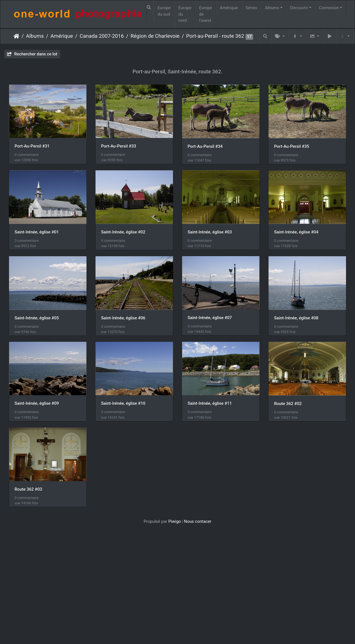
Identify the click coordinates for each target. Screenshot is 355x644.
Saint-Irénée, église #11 (210, 490)
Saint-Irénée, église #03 (37, 318)
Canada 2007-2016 (102, 36)
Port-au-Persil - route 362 (215, 36)
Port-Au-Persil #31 (32, 146)
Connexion (329, 8)
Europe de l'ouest (206, 14)
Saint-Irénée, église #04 (123, 318)
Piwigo (175, 608)
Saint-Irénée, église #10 (123, 490)
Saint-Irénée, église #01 (123, 232)
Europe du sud (164, 11)
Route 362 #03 (115, 575)
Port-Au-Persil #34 (205, 146)
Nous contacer (198, 608)
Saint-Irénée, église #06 (37, 404)
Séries (251, 8)
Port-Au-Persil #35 (32, 232)
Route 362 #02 (28, 575)
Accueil (16, 36)
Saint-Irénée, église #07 (123, 404)
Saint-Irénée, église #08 (210, 404)
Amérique (229, 8)
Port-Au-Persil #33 (119, 146)
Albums (272, 8)
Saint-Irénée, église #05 (210, 318)
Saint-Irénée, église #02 (210, 232)
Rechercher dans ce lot (32, 54)
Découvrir (299, 8)
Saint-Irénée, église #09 (37, 490)
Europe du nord (185, 14)
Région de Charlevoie (155, 36)
